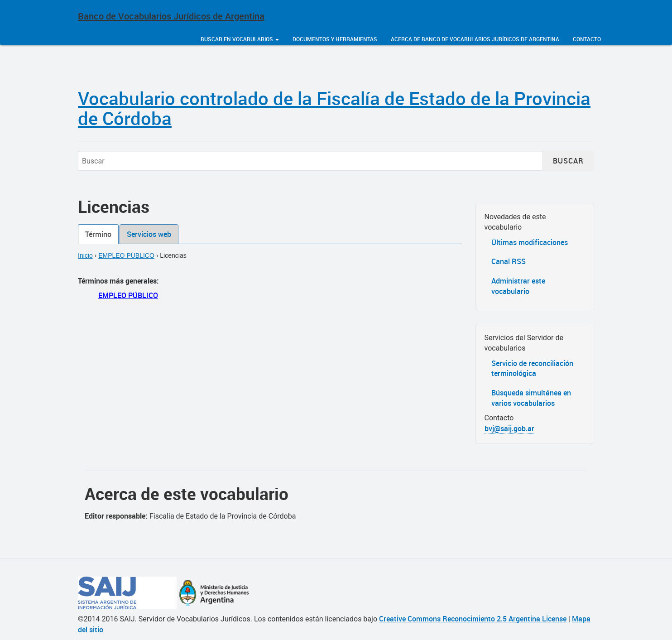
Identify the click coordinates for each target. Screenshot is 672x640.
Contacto (587, 39)
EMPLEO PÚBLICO (126, 255)
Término (98, 234)
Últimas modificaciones (530, 242)
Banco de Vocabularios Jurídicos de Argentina (171, 16)
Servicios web (149, 234)
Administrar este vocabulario (518, 286)
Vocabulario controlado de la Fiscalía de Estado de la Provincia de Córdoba (334, 108)
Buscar (568, 161)
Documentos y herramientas (335, 39)
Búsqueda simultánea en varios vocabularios (531, 398)
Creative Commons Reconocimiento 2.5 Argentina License (473, 619)
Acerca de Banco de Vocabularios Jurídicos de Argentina (475, 39)
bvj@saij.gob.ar (509, 428)
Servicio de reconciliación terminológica (532, 368)
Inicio (85, 255)
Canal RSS (509, 261)
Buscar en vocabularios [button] (240, 39)
